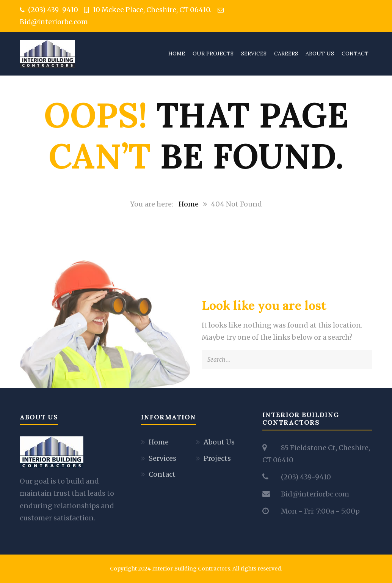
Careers (286, 54)
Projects (217, 458)
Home (177, 54)
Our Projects (213, 54)
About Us (320, 54)
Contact (355, 54)
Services (254, 54)
